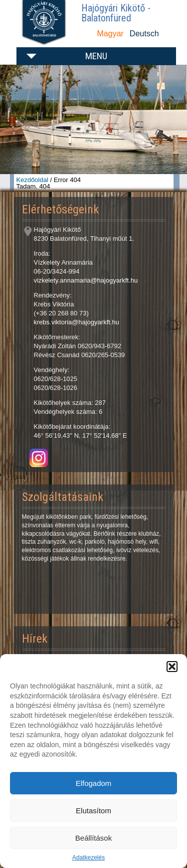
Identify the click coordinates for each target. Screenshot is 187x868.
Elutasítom (93, 811)
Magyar (110, 34)
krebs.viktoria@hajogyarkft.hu (77, 322)
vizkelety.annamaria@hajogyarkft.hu (86, 280)
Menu (96, 56)
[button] (172, 667)
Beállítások (93, 838)
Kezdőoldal (32, 180)
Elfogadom (94, 783)
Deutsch (144, 34)
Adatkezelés (89, 858)
